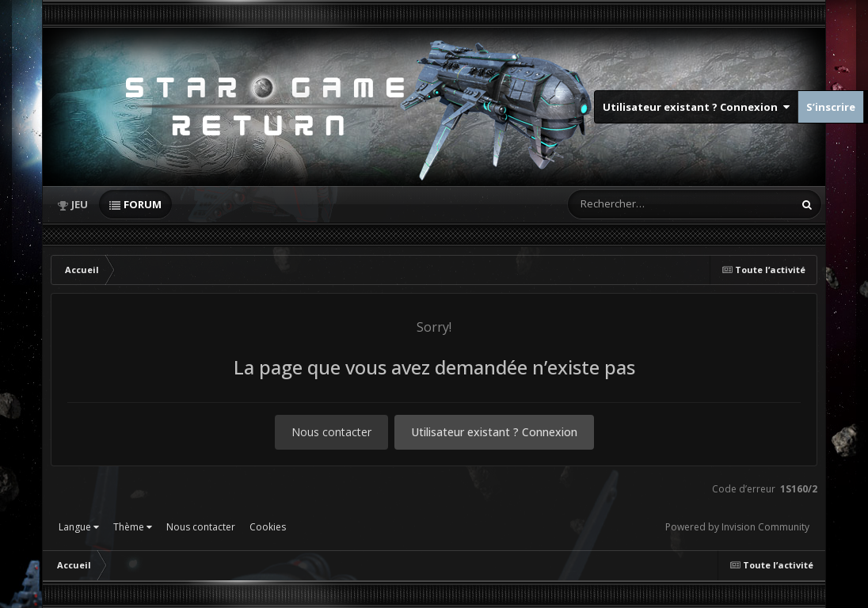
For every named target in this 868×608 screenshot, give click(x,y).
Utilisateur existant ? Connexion (696, 107)
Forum (143, 204)
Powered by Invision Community (737, 527)
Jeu (80, 204)
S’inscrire (831, 107)
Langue (79, 527)
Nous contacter (331, 432)
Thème (133, 527)
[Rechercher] (635, 204)
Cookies (268, 527)
